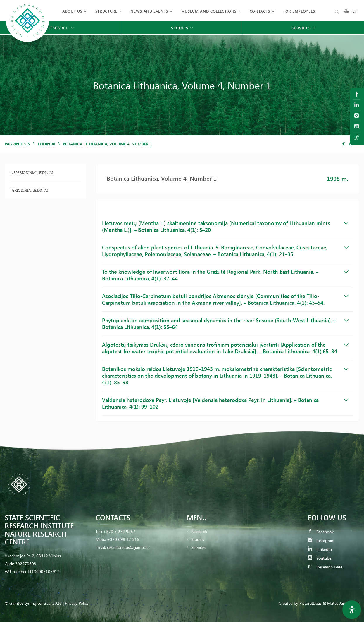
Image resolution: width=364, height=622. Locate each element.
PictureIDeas (310, 603)
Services (198, 547)
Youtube (320, 558)
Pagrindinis (17, 144)
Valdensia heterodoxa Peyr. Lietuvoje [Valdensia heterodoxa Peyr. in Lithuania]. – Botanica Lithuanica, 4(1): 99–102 (225, 403)
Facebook (321, 532)
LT (355, 11)
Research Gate (325, 567)
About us (72, 11)
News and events (149, 11)
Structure (106, 11)
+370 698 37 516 (123, 539)
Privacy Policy (77, 603)
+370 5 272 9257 (119, 531)
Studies (198, 539)
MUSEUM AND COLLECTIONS (209, 11)
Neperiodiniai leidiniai (32, 172)
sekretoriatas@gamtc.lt (127, 547)
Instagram (321, 540)
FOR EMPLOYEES (299, 11)
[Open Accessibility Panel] (352, 610)
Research (199, 531)
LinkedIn (320, 549)
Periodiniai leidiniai (29, 190)
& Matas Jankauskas (341, 603)
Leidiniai (46, 144)
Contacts (260, 11)
